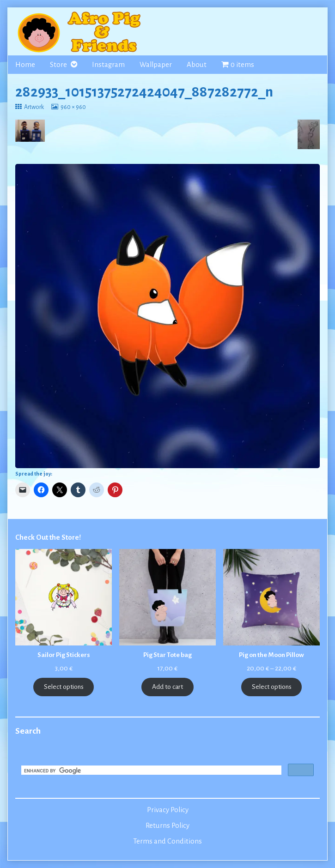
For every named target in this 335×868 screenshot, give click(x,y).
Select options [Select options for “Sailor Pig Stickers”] (64, 687)
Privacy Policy (168, 810)
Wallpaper (156, 65)
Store (58, 65)
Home (25, 65)
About (197, 65)
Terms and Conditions (167, 841)
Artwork (34, 107)
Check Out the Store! (48, 537)
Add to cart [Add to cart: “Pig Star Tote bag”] (167, 687)
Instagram (108, 65)
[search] (150, 771)
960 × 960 (73, 107)
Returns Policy (167, 826)
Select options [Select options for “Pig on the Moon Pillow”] (272, 687)
